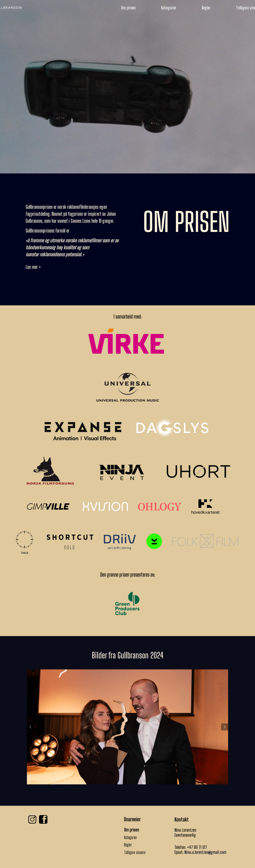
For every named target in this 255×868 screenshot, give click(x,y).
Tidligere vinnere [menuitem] (135, 852)
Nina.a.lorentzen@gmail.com (205, 852)
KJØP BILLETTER (128, 127)
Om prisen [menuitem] (128, 8)
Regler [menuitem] (206, 8)
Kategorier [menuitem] (169, 8)
